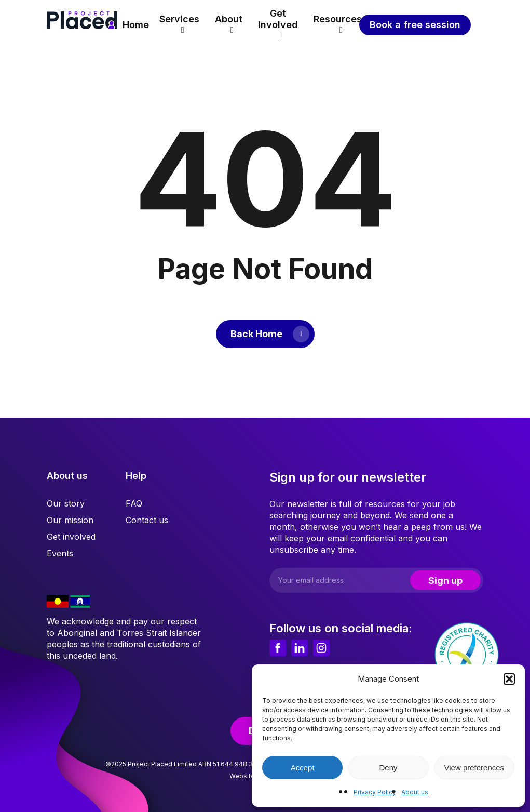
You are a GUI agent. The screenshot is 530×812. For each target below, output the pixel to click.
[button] (509, 679)
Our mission (70, 520)
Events (60, 553)
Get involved (71, 537)
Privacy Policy (375, 792)
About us (415, 792)
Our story (66, 503)
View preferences (474, 768)
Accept (303, 768)
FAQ (134, 503)
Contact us (147, 520)
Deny (388, 768)
